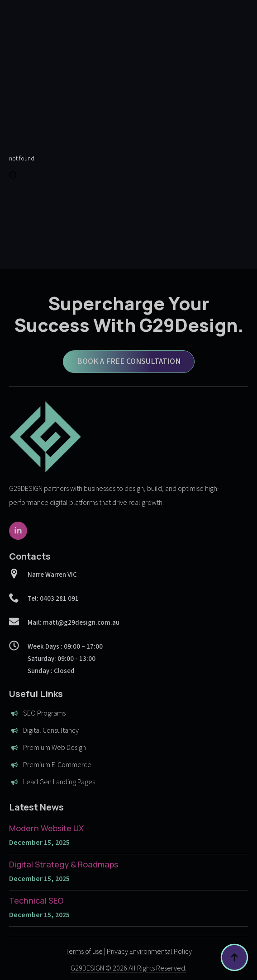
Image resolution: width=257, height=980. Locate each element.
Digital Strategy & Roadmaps (64, 879)
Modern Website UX (46, 843)
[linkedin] (18, 546)
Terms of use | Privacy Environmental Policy (128, 966)
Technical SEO (36, 915)
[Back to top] (234, 957)
